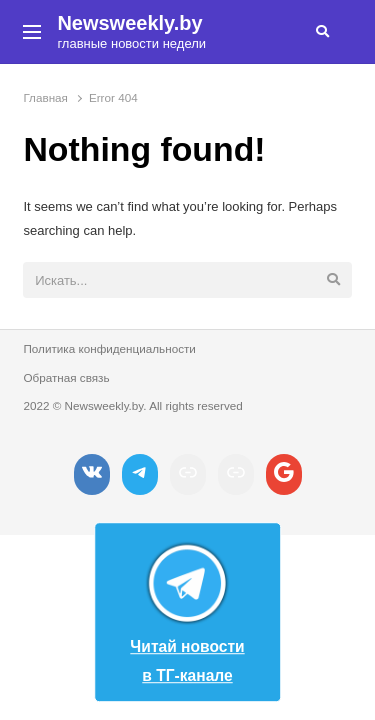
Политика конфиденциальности (109, 348)
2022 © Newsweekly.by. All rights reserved (132, 405)
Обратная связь (66, 377)
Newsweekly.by (129, 23)
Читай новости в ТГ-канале (187, 608)
